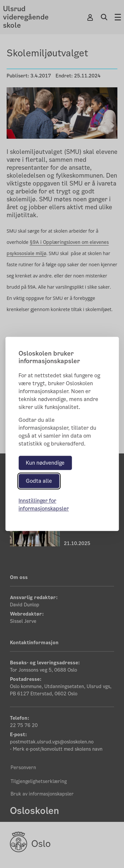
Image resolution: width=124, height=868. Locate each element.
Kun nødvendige (45, 463)
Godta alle (39, 481)
